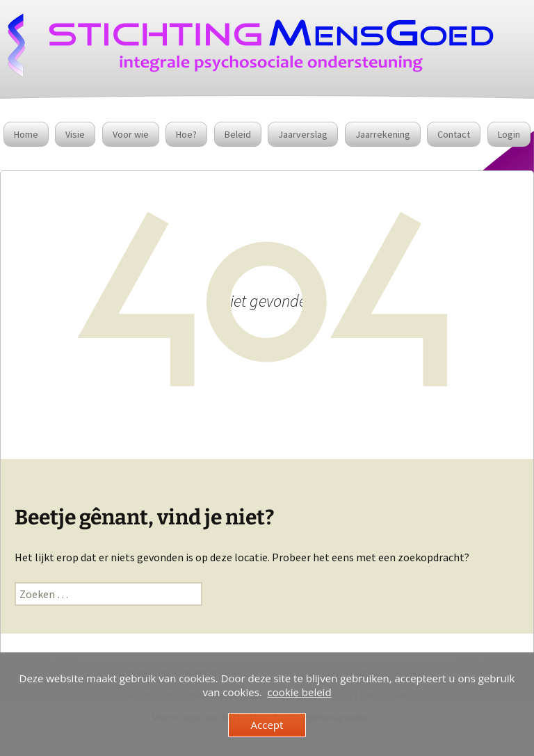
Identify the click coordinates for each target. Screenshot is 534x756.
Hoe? (186, 134)
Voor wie (131, 134)
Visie (75, 134)
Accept (267, 725)
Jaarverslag (303, 134)
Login (509, 134)
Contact (454, 134)
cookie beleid (300, 692)
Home (26, 134)
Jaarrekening (383, 134)
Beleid (238, 134)
